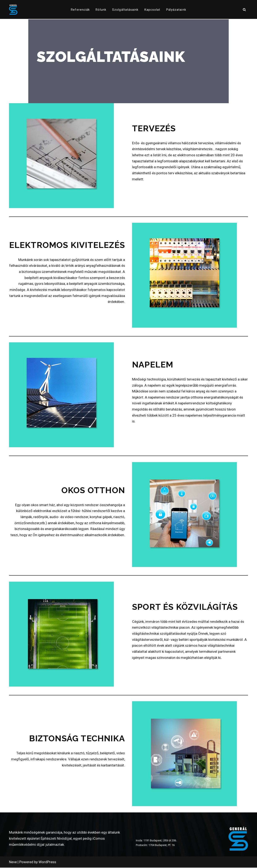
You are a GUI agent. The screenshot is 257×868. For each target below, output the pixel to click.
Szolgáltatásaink (125, 10)
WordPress (47, 862)
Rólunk (101, 10)
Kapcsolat (152, 10)
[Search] (244, 10)
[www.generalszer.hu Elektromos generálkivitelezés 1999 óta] (13, 9)
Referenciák (80, 10)
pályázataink (176, 10)
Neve (13, 862)
